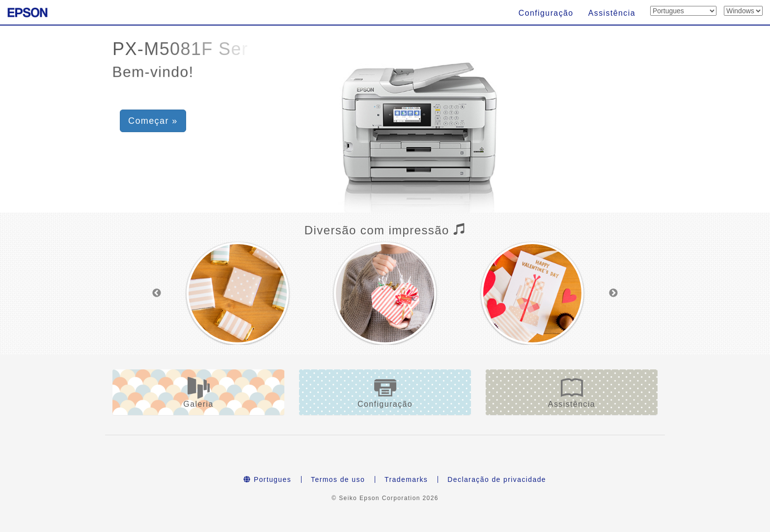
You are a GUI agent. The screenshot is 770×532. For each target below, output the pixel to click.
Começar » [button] (153, 121)
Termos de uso (338, 479)
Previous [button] (157, 293)
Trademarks (406, 479)
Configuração (546, 13)
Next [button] (613, 293)
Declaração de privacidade (497, 479)
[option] (238, 293)
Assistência (612, 13)
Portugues (267, 479)
